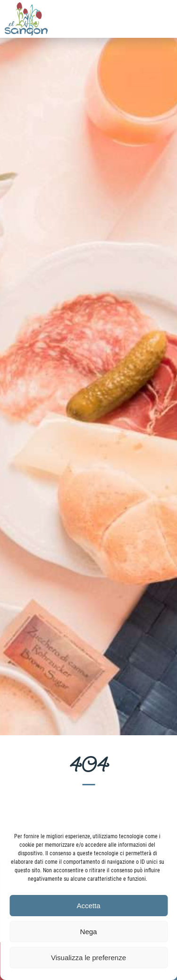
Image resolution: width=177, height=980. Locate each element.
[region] (88, 368)
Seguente (158, 372)
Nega (89, 932)
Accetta (88, 906)
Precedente (19, 372)
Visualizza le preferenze (88, 958)
